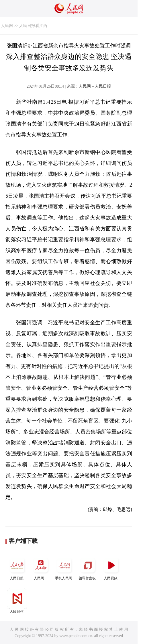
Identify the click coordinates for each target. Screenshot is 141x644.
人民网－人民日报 (95, 86)
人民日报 (17, 568)
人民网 (7, 26)
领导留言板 (88, 568)
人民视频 (111, 568)
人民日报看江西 (33, 26)
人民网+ (41, 568)
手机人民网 (64, 568)
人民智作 (17, 601)
